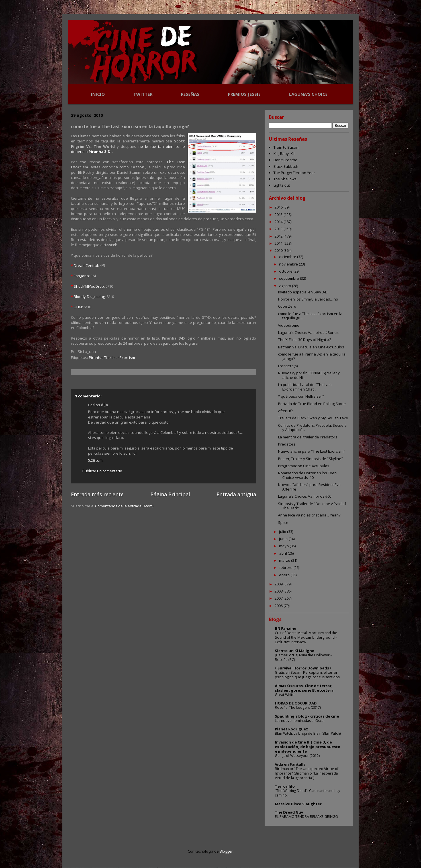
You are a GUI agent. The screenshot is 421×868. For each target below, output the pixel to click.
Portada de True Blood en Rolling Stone (312, 404)
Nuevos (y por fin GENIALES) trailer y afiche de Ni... (309, 375)
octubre (286, 271)
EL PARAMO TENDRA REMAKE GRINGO (306, 817)
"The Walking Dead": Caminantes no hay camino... (307, 793)
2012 (279, 236)
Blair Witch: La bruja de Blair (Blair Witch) (308, 733)
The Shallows (285, 179)
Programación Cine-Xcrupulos (304, 466)
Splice (283, 522)
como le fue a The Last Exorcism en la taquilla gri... (310, 316)
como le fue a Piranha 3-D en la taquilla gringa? (312, 356)
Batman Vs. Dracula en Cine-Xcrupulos (311, 347)
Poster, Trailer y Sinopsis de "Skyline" (310, 459)
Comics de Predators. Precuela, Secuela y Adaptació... (312, 428)
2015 (279, 215)
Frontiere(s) (288, 366)
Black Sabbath (286, 166)
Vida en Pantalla (290, 764)
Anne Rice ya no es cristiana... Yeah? (309, 515)
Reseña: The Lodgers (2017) (298, 707)
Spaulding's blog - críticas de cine (307, 716)
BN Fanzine (286, 628)
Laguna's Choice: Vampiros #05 (305, 496)
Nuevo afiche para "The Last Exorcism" (312, 451)
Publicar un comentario (102, 471)
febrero (286, 567)
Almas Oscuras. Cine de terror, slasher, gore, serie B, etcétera (304, 688)
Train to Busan (286, 147)
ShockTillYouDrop (89, 286)
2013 (279, 229)
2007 (279, 598)
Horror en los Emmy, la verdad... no (308, 299)
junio (284, 539)
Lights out (282, 185)
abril (283, 553)
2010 (279, 250)
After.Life (286, 411)
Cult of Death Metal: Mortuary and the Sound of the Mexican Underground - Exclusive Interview (306, 637)
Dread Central (86, 265)
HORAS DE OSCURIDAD (296, 703)
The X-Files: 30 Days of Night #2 (305, 340)
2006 (279, 606)
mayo (284, 546)
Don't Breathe (285, 160)
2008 (279, 591)
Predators (287, 444)
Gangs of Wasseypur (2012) (297, 756)
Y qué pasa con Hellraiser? (301, 396)
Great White (285, 695)
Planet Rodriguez (292, 729)
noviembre (289, 264)
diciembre (288, 257)
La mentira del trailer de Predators (308, 437)
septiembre (290, 278)
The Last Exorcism (120, 358)
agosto (286, 286)
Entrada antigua (236, 494)
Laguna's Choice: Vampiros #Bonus (308, 332)
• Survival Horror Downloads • (303, 668)
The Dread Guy (289, 812)
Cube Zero (287, 306)
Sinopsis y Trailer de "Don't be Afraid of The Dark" (312, 506)
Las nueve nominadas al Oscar (300, 721)
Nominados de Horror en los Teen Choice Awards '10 (307, 475)
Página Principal (170, 494)
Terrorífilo (285, 786)
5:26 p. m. (96, 460)
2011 (279, 243)
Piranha (96, 358)
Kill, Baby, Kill (284, 154)
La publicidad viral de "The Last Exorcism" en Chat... (305, 387)
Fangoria (81, 276)
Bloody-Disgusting (89, 297)
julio (283, 532)
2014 (279, 222)
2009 (279, 584)
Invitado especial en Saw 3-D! (303, 292)
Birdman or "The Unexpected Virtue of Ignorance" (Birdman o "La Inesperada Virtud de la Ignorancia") (307, 773)
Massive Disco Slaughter (298, 804)
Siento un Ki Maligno (295, 651)
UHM (78, 307)
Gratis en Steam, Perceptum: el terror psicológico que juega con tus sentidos (307, 675)
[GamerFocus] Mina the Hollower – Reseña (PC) (304, 657)
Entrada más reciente (97, 494)
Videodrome (289, 325)
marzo (285, 560)
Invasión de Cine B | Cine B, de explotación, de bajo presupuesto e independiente (308, 747)
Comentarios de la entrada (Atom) (124, 506)
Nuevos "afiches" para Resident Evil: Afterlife (310, 487)
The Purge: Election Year (294, 173)
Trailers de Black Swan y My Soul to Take (313, 418)
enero (285, 575)
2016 (279, 207)
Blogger (226, 851)
